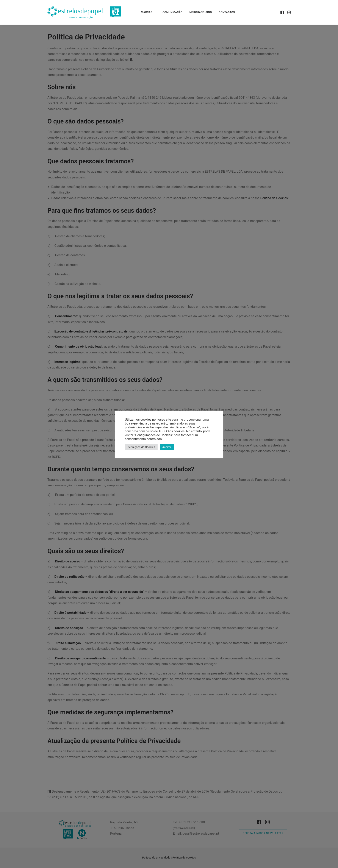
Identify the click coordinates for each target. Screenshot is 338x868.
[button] (282, 12)
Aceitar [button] (167, 447)
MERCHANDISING (201, 12)
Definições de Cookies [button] (141, 447)
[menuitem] (148, 12)
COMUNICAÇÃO (173, 12)
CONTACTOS (227, 12)
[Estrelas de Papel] (84, 12)
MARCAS (148, 12)
